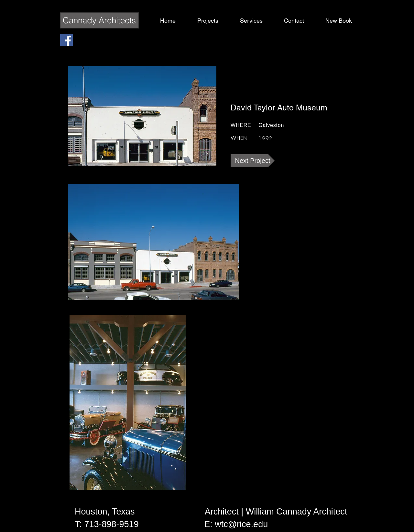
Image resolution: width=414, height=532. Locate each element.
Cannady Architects (99, 20)
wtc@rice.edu (241, 524)
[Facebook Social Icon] (66, 40)
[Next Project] (253, 161)
